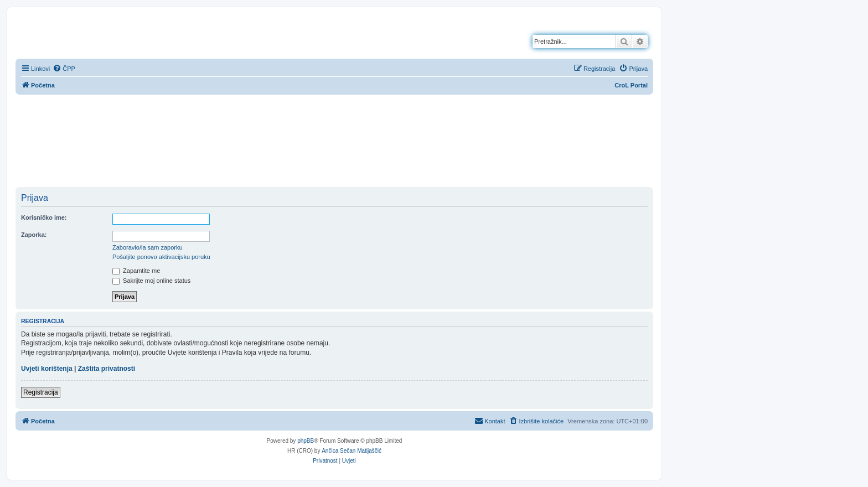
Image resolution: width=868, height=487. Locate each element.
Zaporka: (34, 235)
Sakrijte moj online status (151, 281)
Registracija (41, 392)
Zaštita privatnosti (107, 369)
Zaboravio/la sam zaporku (148, 247)
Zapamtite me (136, 271)
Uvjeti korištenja (47, 369)
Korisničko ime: (44, 217)
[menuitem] (64, 69)
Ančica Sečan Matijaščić (352, 451)
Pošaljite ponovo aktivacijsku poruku (161, 257)
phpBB (306, 441)
